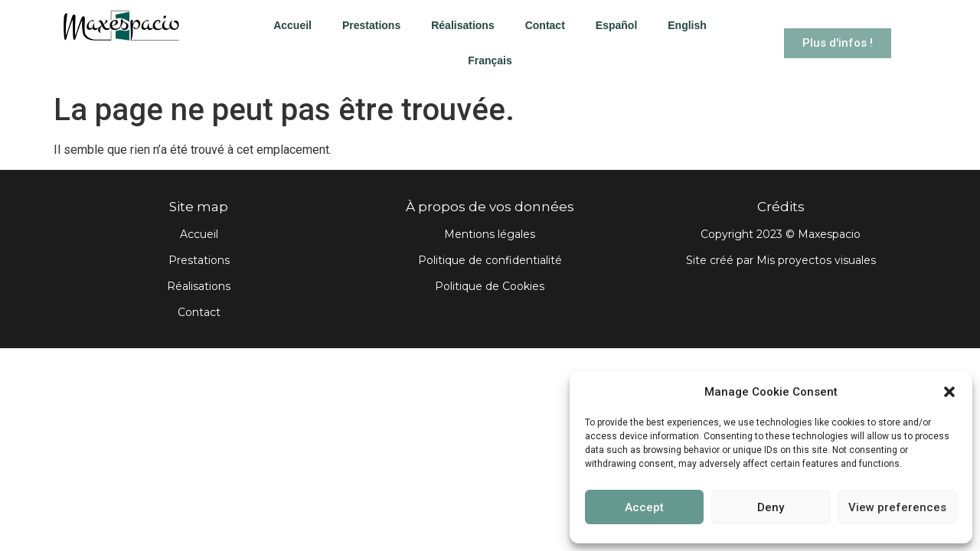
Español (616, 25)
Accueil (292, 25)
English (687, 25)
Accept (644, 507)
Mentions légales (490, 234)
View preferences (897, 507)
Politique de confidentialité (490, 260)
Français (490, 60)
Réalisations (462, 25)
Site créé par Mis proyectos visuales (781, 260)
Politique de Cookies (490, 286)
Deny (771, 507)
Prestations (371, 25)
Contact (545, 25)
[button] (949, 392)
